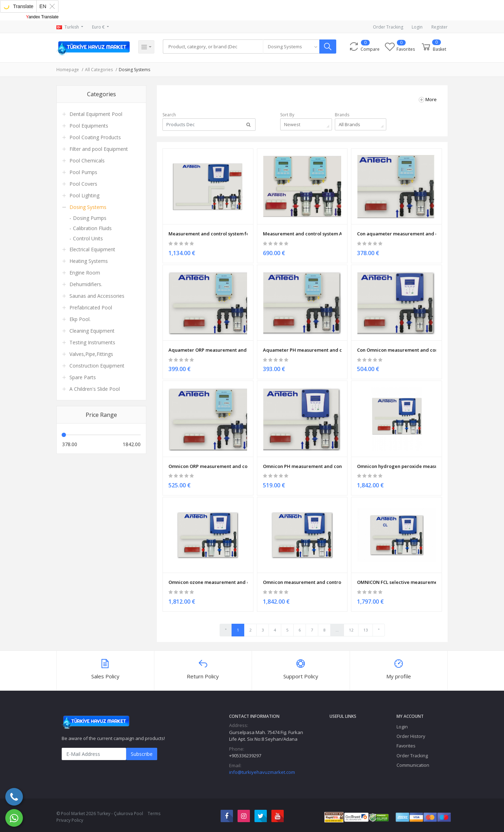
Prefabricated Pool (91, 307)
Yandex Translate (42, 17)
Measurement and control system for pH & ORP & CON (208, 231)
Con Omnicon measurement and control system (397, 346)
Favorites (406, 742)
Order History (411, 733)
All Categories (99, 70)
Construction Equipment (97, 366)
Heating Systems (89, 261)
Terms (154, 810)
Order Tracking (388, 27)
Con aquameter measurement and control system (397, 231)
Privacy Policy (70, 817)
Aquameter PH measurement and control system (302, 346)
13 (365, 626)
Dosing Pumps (90, 218)
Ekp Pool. (80, 319)
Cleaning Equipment (92, 331)
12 (351, 626)
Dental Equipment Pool (96, 114)
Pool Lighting (84, 195)
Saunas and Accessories (97, 296)
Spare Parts (83, 377)
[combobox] (294, 47)
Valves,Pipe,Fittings (91, 354)
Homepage (68, 70)
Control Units (88, 238)
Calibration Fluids (92, 228)
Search (169, 115)
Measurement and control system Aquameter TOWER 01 (302, 231)
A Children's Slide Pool (95, 389)
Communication (413, 762)
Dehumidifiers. (86, 284)
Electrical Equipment (92, 249)
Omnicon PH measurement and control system (302, 462)
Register (440, 27)
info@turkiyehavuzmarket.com (262, 769)
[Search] (214, 47)
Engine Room (85, 273)
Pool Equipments (89, 126)
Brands (342, 115)
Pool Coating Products (95, 137)
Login (417, 27)
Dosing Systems (134, 70)
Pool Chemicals (87, 161)
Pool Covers (83, 184)
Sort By (287, 115)
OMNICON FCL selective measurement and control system (397, 577)
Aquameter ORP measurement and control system (208, 346)
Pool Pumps (83, 172)
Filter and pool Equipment (99, 149)
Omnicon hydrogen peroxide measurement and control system (397, 462)
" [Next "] (379, 626)
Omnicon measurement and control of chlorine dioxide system (302, 577)
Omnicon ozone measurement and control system (208, 577)
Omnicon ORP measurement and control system (208, 462)
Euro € (99, 27)
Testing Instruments (92, 342)
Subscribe (142, 751)
